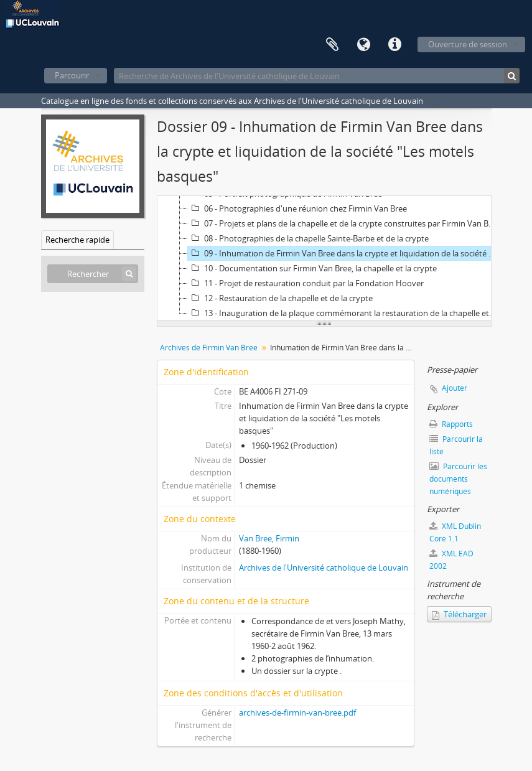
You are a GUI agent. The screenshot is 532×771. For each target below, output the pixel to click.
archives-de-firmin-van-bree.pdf (297, 713)
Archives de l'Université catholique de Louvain (324, 568)
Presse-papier (332, 45)
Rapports (451, 424)
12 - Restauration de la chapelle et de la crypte (280, 298)
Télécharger (459, 614)
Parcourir (72, 75)
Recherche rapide (77, 240)
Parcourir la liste (456, 445)
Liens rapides (394, 45)
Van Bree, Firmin (269, 538)
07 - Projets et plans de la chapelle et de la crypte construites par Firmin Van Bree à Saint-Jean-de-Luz (343, 223)
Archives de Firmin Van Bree (209, 348)
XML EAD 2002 (451, 560)
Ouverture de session (468, 44)
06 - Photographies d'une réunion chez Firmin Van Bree (297, 208)
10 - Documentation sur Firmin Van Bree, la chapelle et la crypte (312, 268)
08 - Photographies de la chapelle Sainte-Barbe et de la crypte (308, 238)
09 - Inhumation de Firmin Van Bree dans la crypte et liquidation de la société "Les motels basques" (343, 253)
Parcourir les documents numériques (458, 479)
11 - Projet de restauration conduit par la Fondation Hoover (306, 283)
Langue (363, 45)
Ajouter (455, 388)
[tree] (324, 258)
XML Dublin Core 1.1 (455, 532)
